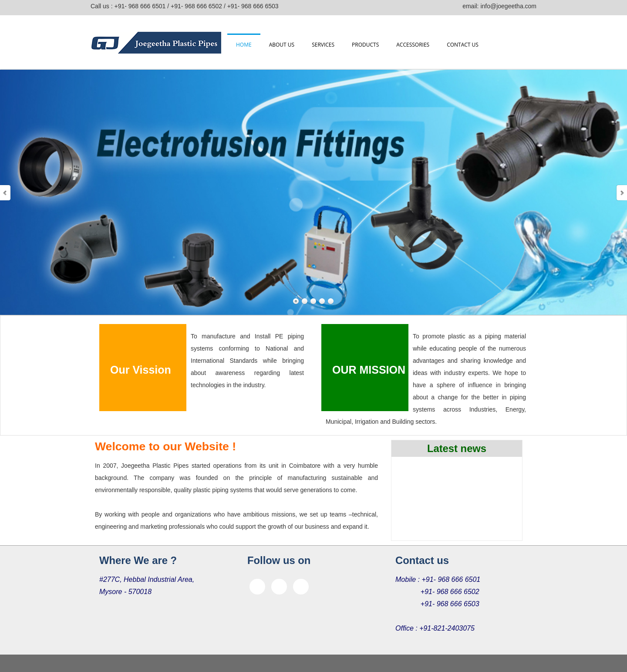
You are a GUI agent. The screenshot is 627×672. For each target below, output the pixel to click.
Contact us (463, 45)
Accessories (413, 45)
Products (365, 45)
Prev (6, 193)
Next (621, 193)
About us (282, 45)
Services (323, 45)
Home (244, 45)
